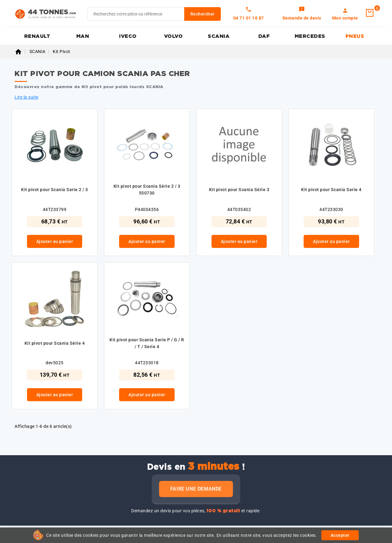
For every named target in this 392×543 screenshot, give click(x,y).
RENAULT (37, 36)
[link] (302, 14)
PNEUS (355, 36)
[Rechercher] (154, 14)
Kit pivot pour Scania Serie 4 (331, 190)
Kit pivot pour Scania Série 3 (239, 190)
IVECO (128, 36)
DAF (264, 36)
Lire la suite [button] (27, 97)
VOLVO (174, 36)
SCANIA (219, 36)
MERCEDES (310, 36)
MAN (83, 36)
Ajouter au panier (55, 241)
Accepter (340, 535)
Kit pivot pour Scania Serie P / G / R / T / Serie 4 (147, 343)
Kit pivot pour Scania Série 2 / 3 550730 (147, 190)
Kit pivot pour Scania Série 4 (55, 343)
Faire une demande (196, 489)
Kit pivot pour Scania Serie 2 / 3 (55, 190)
